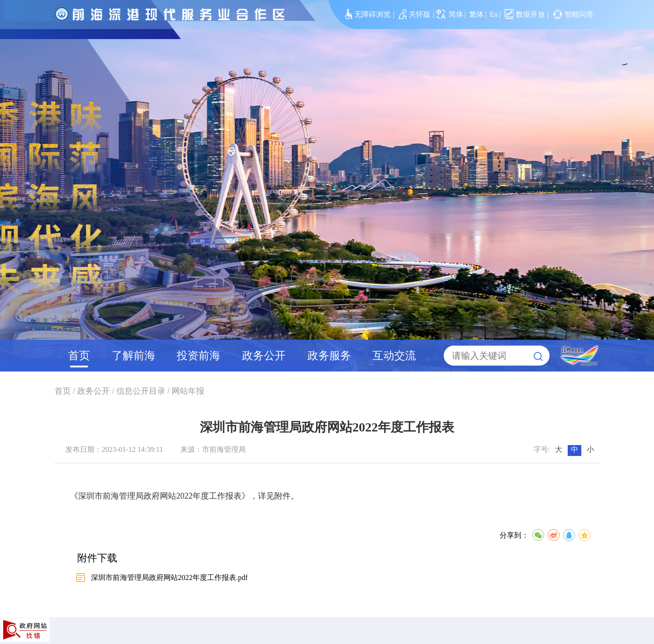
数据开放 (525, 14)
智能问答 (573, 14)
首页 (79, 356)
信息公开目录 (141, 391)
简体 (456, 14)
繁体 (476, 14)
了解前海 (134, 356)
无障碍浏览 (368, 14)
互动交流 (394, 356)
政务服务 (329, 356)
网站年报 (188, 391)
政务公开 (264, 356)
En (494, 14)
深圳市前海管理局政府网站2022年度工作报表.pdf (169, 577)
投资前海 (198, 356)
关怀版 (415, 14)
